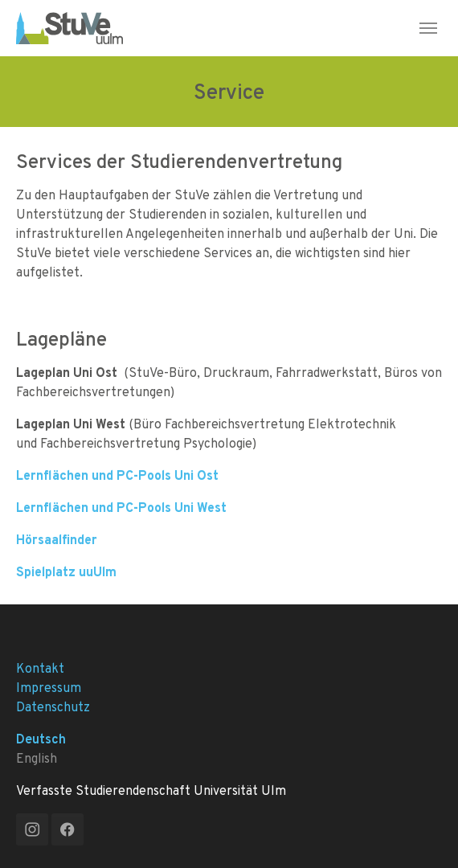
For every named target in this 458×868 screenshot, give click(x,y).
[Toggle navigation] (428, 28)
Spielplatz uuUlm (66, 572)
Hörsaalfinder (57, 540)
